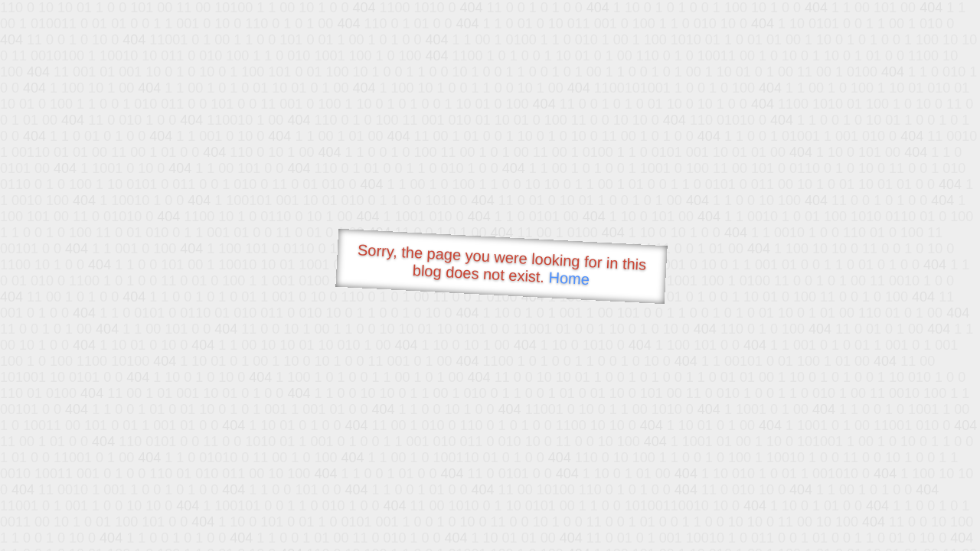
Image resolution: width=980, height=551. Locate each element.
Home (569, 278)
